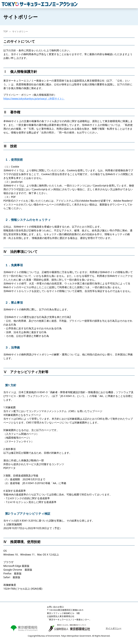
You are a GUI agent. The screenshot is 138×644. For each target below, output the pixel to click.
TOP (6, 31)
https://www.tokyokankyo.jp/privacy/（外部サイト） (34, 98)
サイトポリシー (20, 31)
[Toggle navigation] (135, 4)
